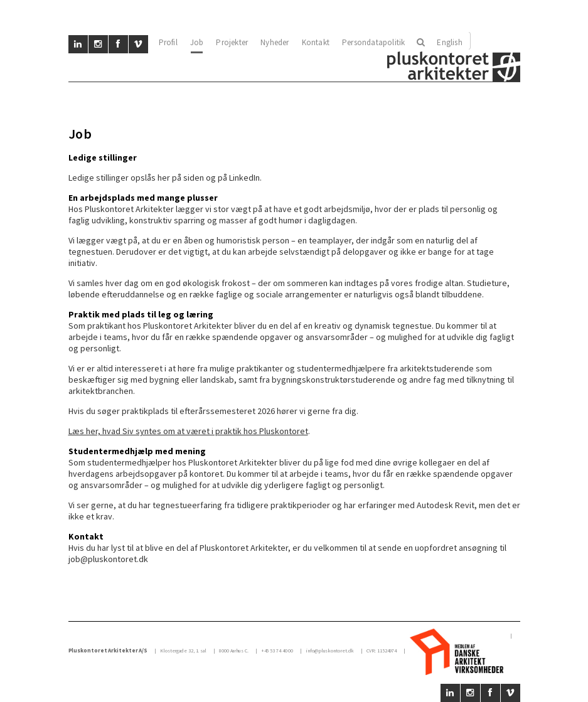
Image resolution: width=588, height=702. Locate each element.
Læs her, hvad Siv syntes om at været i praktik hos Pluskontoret (188, 431)
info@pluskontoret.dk (330, 651)
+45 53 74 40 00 (277, 651)
